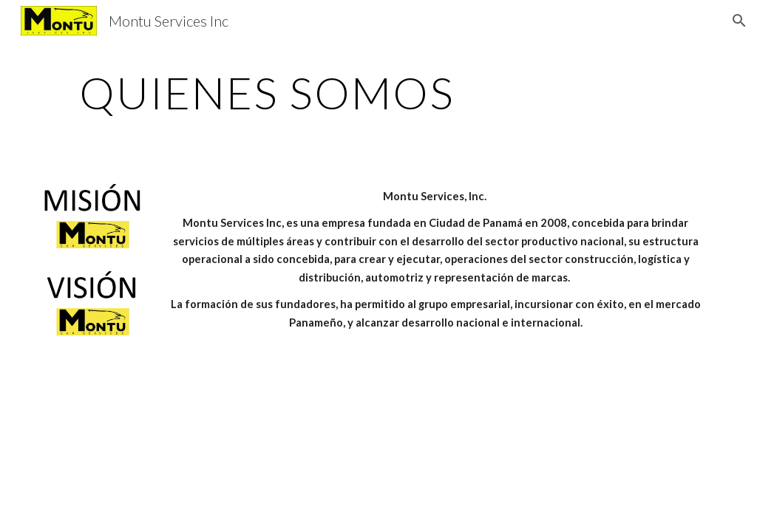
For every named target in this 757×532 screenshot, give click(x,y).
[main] (267, 92)
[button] (739, 21)
